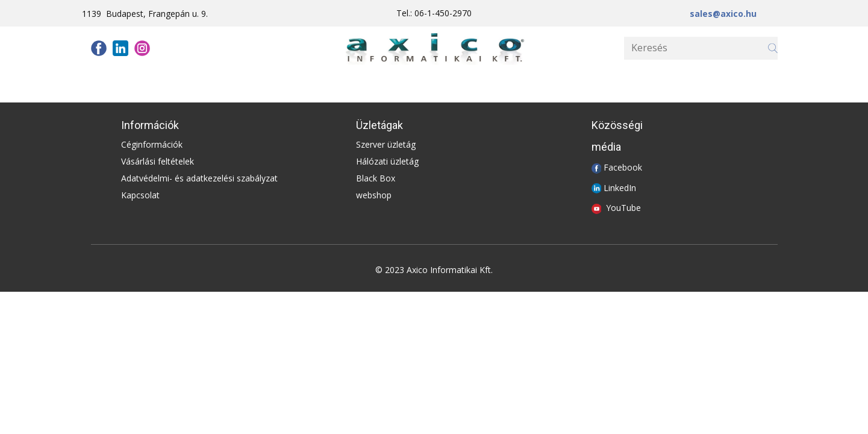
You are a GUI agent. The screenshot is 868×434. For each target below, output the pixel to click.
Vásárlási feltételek (158, 161)
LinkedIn (620, 187)
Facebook (623, 167)
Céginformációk (152, 144)
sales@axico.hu (723, 14)
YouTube (623, 208)
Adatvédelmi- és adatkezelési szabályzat (199, 178)
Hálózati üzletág (387, 161)
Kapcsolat (140, 195)
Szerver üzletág (386, 144)
